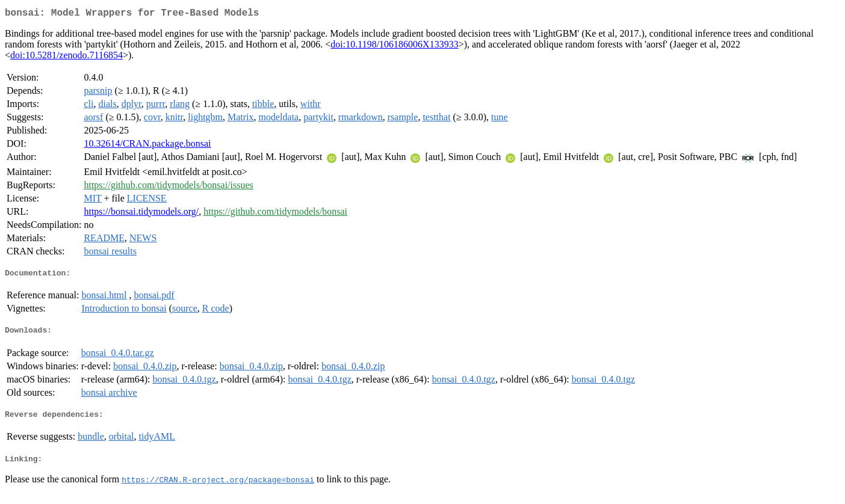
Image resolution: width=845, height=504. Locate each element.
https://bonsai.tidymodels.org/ (141, 214)
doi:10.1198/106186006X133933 (394, 47)
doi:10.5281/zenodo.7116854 (67, 57)
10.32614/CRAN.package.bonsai (147, 146)
